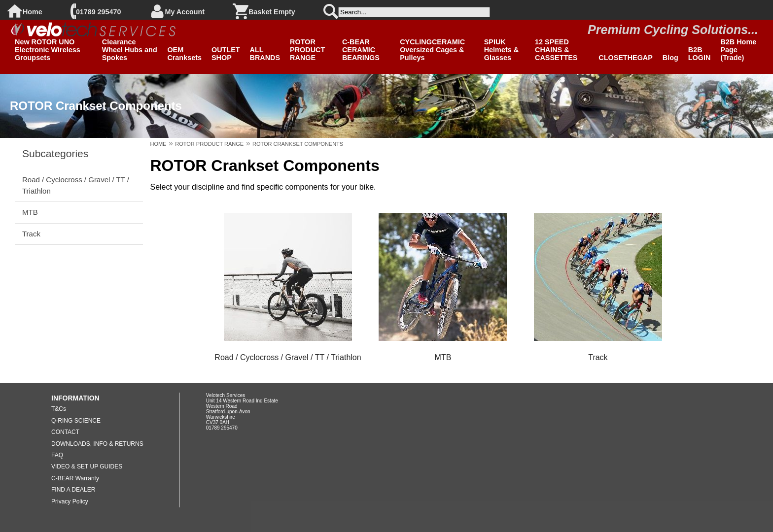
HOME (158, 144)
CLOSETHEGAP (626, 58)
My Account (185, 12)
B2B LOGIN (700, 54)
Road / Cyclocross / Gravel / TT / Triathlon (76, 185)
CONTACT (65, 432)
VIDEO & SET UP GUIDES (87, 466)
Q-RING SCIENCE (76, 421)
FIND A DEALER (73, 490)
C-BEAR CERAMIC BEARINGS (361, 50)
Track (31, 234)
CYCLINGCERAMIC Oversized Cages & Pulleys (432, 50)
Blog (670, 58)
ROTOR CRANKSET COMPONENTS (298, 144)
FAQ (57, 455)
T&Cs (59, 409)
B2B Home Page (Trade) (738, 50)
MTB (30, 212)
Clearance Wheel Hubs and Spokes (130, 50)
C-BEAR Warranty (75, 478)
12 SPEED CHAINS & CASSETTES (556, 50)
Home (33, 12)
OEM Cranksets (184, 54)
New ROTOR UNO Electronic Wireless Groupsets (48, 50)
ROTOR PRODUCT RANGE (307, 50)
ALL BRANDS (265, 54)
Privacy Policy (70, 501)
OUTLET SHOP (226, 54)
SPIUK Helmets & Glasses (501, 50)
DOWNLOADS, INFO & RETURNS (97, 444)
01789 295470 (98, 12)
